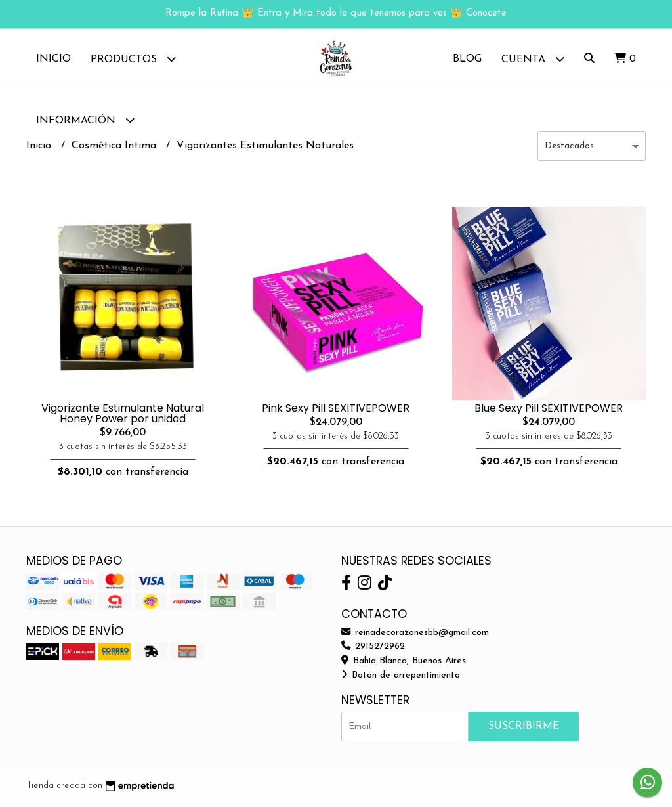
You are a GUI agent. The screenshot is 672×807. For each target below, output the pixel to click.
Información (85, 120)
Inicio (53, 59)
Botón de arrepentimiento (401, 679)
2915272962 (373, 650)
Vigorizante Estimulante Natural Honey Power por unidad (123, 417)
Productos (133, 59)
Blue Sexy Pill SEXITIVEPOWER (549, 411)
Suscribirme (524, 730)
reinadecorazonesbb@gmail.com (415, 636)
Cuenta (533, 59)
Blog (467, 59)
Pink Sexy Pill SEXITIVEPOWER (336, 411)
